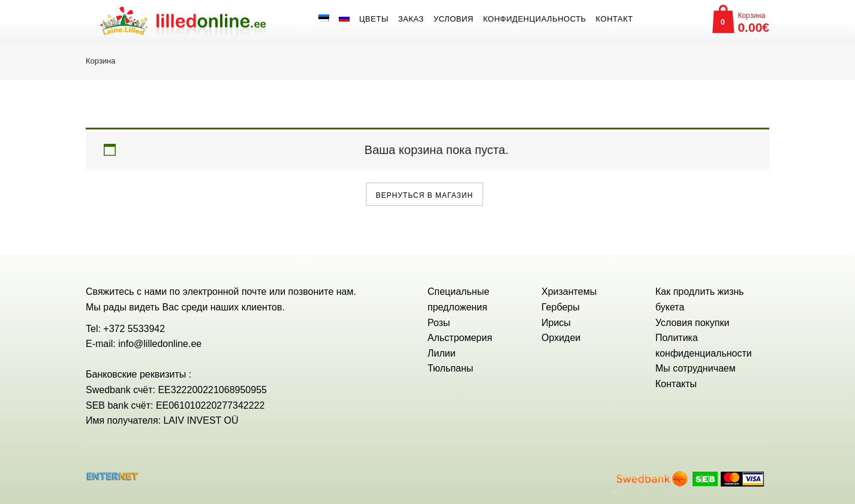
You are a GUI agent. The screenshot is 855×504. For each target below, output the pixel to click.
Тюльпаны (450, 368)
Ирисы (556, 323)
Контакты (676, 384)
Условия (454, 19)
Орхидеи (561, 338)
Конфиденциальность (535, 19)
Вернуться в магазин (425, 195)
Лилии (442, 353)
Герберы (561, 307)
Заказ (411, 19)
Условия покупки (692, 323)
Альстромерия (460, 338)
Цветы (374, 19)
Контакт (615, 19)
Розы (439, 323)
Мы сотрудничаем (696, 368)
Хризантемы (569, 292)
